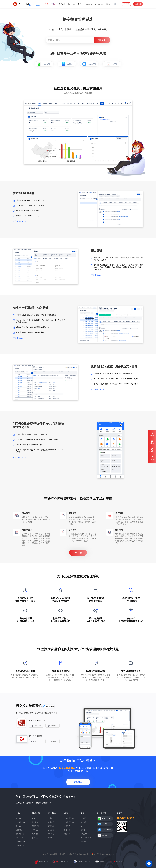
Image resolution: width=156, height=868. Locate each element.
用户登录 (126, 4)
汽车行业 (35, 830)
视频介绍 (67, 834)
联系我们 (51, 838)
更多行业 (35, 838)
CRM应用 (84, 818)
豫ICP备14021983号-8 (82, 854)
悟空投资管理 (20, 834)
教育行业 (35, 818)
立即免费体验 (20, 221)
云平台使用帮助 (69, 818)
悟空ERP (19, 826)
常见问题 (67, 826)
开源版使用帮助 (69, 822)
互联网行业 (36, 826)
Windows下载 (89, 64)
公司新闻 (51, 830)
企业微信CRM (20, 822)
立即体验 (78, 553)
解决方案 (72, 4)
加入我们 (51, 834)
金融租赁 (35, 834)
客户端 (83, 830)
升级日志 (67, 830)
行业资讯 (51, 822)
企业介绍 (51, 818)
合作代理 (83, 822)
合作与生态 (99, 4)
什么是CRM (84, 834)
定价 (79, 4)
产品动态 (51, 826)
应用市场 (62, 4)
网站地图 (83, 842)
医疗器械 (35, 822)
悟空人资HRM (20, 842)
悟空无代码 (19, 830)
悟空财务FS (20, 838)
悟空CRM (19, 818)
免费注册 (138, 4)
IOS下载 (105, 824)
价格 (82, 826)
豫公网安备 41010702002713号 (103, 854)
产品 (47, 4)
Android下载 (44, 64)
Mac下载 (112, 64)
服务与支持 (88, 4)
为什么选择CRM (86, 838)
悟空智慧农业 (20, 846)
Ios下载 (67, 64)
